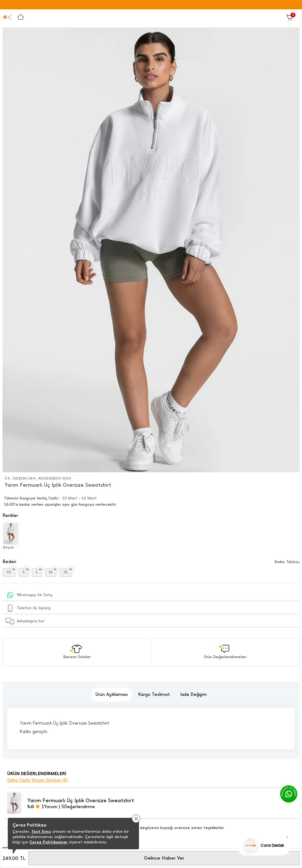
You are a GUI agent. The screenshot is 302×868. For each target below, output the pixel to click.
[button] (289, 250)
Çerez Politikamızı (48, 842)
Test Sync (41, 831)
